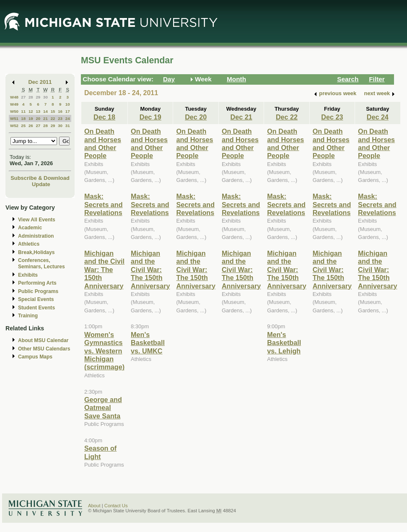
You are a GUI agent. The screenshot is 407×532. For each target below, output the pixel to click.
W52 (14, 126)
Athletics (29, 244)
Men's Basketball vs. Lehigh (284, 343)
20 (38, 118)
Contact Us (116, 506)
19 (31, 118)
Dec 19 (150, 117)
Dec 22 (287, 117)
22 (53, 118)
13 (38, 111)
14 (45, 111)
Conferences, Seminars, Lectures (41, 263)
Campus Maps (35, 357)
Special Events (36, 299)
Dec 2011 (40, 82)
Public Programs (38, 291)
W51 (14, 118)
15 (53, 111)
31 (68, 126)
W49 (14, 104)
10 (68, 104)
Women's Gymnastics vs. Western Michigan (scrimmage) (104, 351)
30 (45, 97)
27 (23, 97)
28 (31, 97)
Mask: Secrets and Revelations (104, 204)
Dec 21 (241, 117)
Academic (30, 228)
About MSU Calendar (43, 340)
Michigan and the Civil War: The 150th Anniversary (104, 270)
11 (23, 111)
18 (23, 118)
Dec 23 (332, 117)
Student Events (36, 308)
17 (68, 111)
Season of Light (100, 452)
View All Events (37, 220)
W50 (14, 111)
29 (38, 97)
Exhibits (28, 275)
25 (23, 126)
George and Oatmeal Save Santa (103, 408)
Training (28, 316)
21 (45, 118)
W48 (14, 97)
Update (41, 184)
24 (68, 118)
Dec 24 (378, 117)
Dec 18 (104, 117)
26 (31, 126)
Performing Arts (37, 283)
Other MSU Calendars (44, 349)
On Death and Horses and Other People (103, 143)
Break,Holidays (36, 252)
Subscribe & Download (40, 178)
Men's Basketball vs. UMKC (148, 343)
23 (60, 118)
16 (60, 111)
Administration (36, 236)
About (94, 506)
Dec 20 (196, 117)
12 (31, 111)
